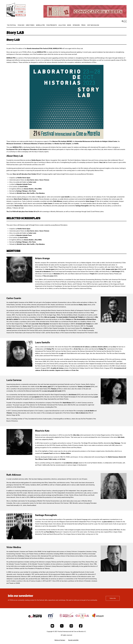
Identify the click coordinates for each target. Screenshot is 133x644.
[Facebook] (81, 627)
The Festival (11, 25)
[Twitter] (62, 627)
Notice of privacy (60, 640)
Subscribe (113, 598)
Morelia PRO (40, 25)
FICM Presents (52, 25)
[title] (35, 620)
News (69, 25)
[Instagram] (71, 627)
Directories (30, 25)
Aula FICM (62, 25)
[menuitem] (11, 25)
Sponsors (76, 25)
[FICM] (16, 10)
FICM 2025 (21, 25)
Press (83, 25)
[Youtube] (53, 627)
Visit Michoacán (93, 25)
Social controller (73, 640)
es (125, 21)
